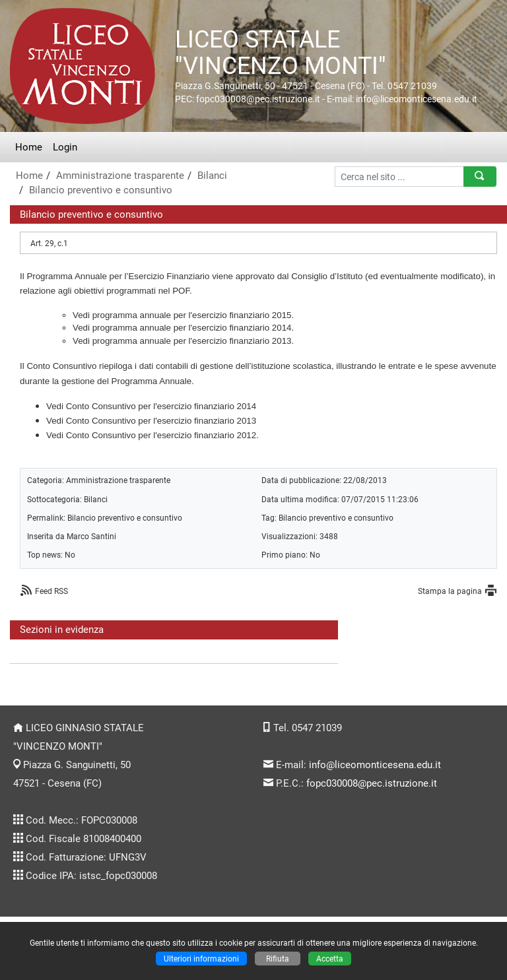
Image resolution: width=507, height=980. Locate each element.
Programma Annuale (67, 276)
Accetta (330, 959)
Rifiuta (278, 959)
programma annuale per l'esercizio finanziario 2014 (192, 328)
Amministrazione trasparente (120, 176)
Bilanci (212, 176)
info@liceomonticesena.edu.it (375, 765)
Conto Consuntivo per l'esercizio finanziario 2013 (161, 421)
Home (29, 147)
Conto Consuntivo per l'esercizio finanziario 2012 (161, 435)
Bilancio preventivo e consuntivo (101, 190)
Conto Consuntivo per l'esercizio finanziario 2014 (161, 406)
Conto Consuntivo (61, 366)
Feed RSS (51, 591)
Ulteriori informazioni (201, 959)
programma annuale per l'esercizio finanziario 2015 (192, 315)
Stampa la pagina (450, 591)
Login (65, 147)
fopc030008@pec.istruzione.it (372, 783)
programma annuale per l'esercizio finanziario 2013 (192, 341)
